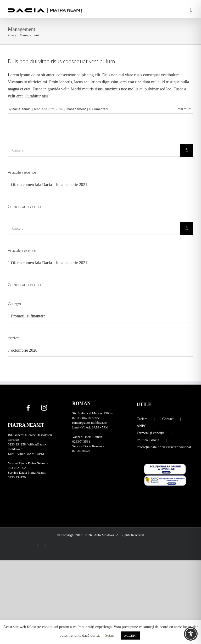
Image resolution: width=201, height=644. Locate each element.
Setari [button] (110, 635)
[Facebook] (28, 408)
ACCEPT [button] (131, 636)
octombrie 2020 (24, 350)
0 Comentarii (99, 109)
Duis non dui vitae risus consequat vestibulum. (62, 61)
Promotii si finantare (28, 316)
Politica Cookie (148, 440)
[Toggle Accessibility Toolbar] (191, 634)
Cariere (142, 419)
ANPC (141, 426)
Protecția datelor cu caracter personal (164, 447)
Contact (168, 419)
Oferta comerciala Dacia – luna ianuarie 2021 (49, 185)
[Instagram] (44, 408)
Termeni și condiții (150, 433)
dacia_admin (21, 109)
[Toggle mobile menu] (191, 10)
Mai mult (184, 109)
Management (76, 109)
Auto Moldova (104, 535)
